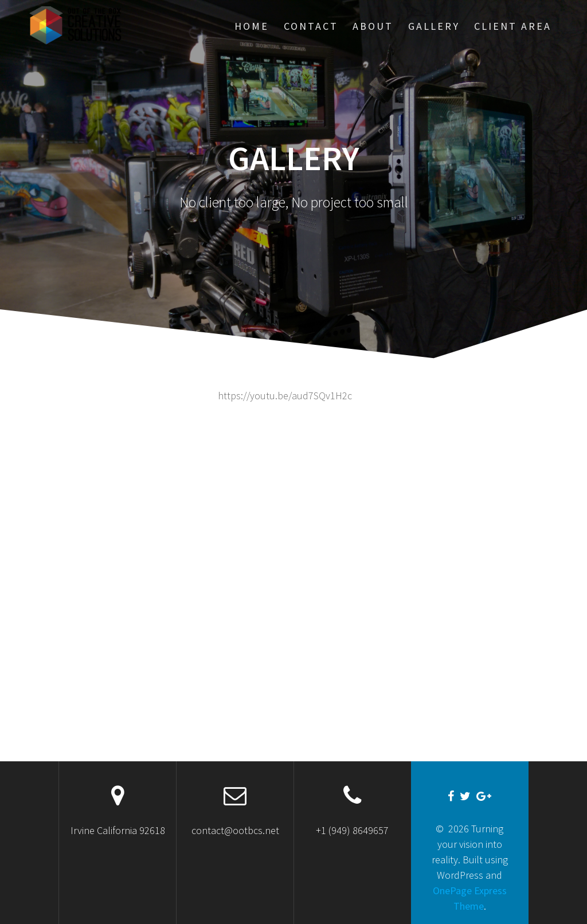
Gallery (434, 26)
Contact (311, 26)
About (373, 26)
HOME (252, 26)
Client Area (513, 26)
